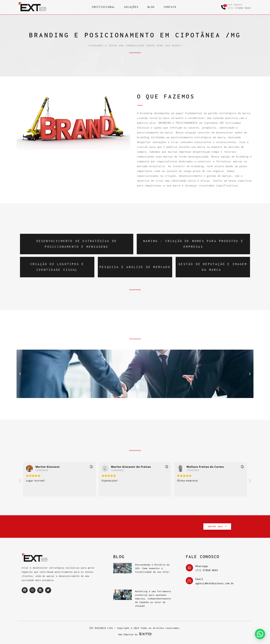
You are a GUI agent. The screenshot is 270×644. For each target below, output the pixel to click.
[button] (20, 374)
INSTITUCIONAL (103, 7)
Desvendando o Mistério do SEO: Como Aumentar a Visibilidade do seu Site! (152, 568)
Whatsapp (202, 566)
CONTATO (170, 7)
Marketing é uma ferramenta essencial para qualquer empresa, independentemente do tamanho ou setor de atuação (153, 599)
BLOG (151, 7)
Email (199, 579)
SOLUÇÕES (131, 7)
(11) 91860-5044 (239, 8)
